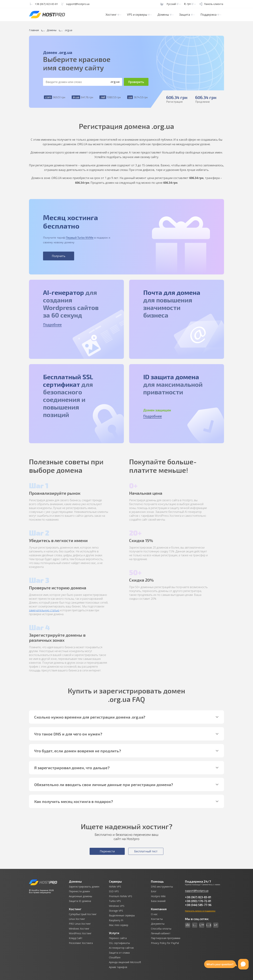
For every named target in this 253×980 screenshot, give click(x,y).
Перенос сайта (118, 938)
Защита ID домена (80, 901)
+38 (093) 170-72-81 (198, 901)
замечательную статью (44, 610)
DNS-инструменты (162, 887)
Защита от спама (119, 953)
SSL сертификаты (119, 943)
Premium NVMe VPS (121, 896)
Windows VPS (117, 906)
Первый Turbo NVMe (80, 237)
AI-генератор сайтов (121, 948)
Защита (187, 15)
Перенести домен (79, 891)
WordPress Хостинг (80, 933)
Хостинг (113, 15)
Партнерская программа (166, 938)
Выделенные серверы (122, 915)
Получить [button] (59, 256)
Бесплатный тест (146, 851)
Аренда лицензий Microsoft (125, 962)
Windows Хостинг (79, 929)
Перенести (107, 851)
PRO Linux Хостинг (80, 924)
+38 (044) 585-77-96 (198, 905)
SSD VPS (114, 891)
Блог (154, 891)
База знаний (158, 901)
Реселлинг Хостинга (81, 943)
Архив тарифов (118, 967)
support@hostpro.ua (197, 891)
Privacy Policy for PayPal (165, 943)
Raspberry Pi (116, 920)
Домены (166, 15)
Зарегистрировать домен (84, 887)
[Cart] (162, 4)
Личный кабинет (161, 933)
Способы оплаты (161, 929)
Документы (158, 924)
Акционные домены (80, 896)
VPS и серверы (139, 15)
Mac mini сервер (119, 925)
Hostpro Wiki (158, 896)
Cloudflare (115, 957)
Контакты (157, 919)
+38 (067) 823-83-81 (198, 897)
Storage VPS (116, 911)
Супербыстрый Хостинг (83, 914)
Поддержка (211, 15)
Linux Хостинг (77, 919)
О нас (154, 914)
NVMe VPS (115, 887)
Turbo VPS (115, 901)
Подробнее (52, 324)
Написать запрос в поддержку (200, 911)
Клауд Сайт (76, 938)
